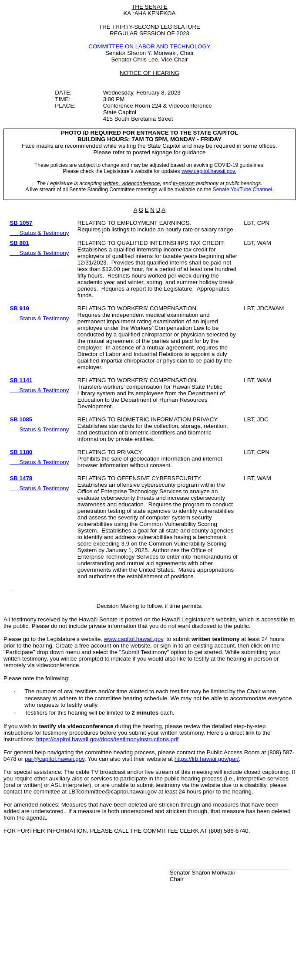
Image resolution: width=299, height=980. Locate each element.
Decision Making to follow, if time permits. (150, 606)
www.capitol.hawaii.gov (134, 639)
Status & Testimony (44, 233)
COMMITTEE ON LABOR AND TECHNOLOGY (149, 46)
